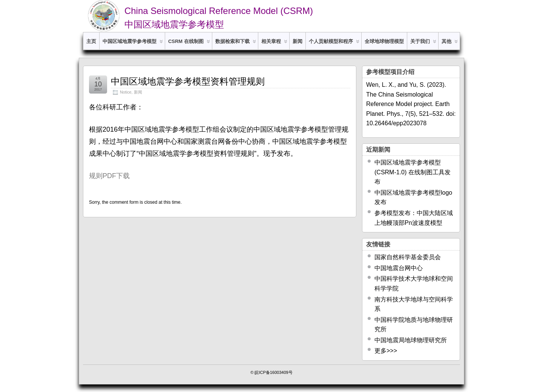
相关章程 (274, 44)
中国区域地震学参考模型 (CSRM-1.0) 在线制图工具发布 (413, 172)
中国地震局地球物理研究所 (411, 340)
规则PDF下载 (109, 176)
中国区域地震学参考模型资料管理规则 (188, 81)
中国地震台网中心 (399, 268)
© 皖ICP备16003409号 (271, 372)
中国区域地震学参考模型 (133, 44)
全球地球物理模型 (384, 41)
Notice (126, 92)
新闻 (298, 41)
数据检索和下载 (236, 44)
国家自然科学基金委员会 (408, 257)
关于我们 (423, 44)
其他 (450, 44)
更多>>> (386, 351)
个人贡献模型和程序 (334, 44)
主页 (91, 41)
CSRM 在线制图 (189, 44)
